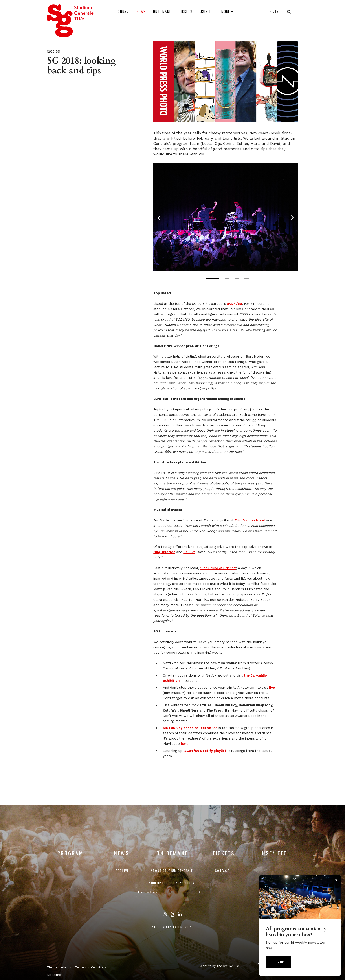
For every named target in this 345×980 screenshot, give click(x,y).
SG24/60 (235, 304)
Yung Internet (164, 552)
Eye (272, 688)
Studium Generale (70, 21)
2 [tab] (227, 278)
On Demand (162, 11)
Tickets (186, 11)
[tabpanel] (226, 217)
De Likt (189, 552)
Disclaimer (54, 975)
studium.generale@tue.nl (172, 927)
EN (277, 11)
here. (185, 744)
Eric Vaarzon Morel (250, 520)
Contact (222, 870)
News (141, 11)
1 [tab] (213, 278)
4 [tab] (247, 278)
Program (121, 11)
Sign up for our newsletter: (172, 883)
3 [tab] (237, 278)
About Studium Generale (172, 870)
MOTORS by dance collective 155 (190, 728)
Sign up (278, 962)
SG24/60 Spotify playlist (205, 751)
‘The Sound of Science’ (218, 568)
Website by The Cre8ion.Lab (220, 966)
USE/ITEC (207, 11)
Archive (122, 870)
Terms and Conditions (91, 967)
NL (271, 11)
